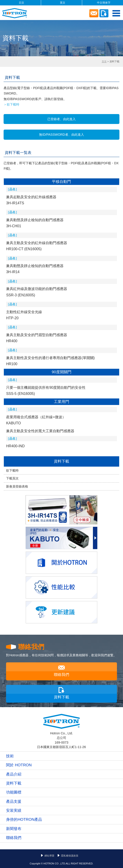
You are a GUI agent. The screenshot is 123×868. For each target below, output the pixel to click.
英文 (63, 3)
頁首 (104, 61)
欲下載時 (12, 470)
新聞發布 (14, 829)
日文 (22, 3)
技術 (10, 756)
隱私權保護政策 (70, 856)
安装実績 (14, 810)
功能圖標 (14, 792)
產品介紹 (14, 774)
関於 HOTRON (19, 765)
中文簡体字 (104, 3)
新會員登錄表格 (17, 486)
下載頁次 (12, 478)
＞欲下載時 (11, 104)
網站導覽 (49, 856)
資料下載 (61, 461)
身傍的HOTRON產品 (24, 819)
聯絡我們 (61, 675)
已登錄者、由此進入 (61, 119)
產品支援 (14, 801)
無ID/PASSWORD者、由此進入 (61, 135)
